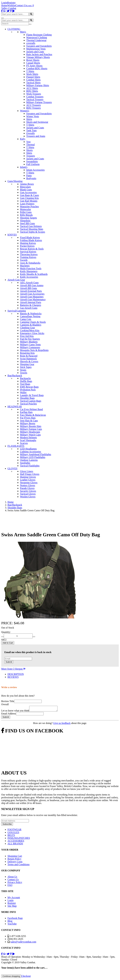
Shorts (29, 150)
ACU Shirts (32, 88)
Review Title (8, 701)
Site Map (12, 907)
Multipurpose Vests (36, 49)
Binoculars (25, 187)
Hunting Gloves (28, 477)
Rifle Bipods (26, 215)
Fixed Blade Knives (30, 237)
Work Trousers (34, 94)
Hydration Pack (28, 390)
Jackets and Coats (35, 52)
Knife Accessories (29, 277)
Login (4, 3)
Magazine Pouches (29, 207)
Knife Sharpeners (29, 271)
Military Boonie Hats (31, 426)
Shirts (29, 153)
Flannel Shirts (33, 77)
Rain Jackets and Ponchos (39, 54)
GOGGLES (13, 833)
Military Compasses (30, 347)
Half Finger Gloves (30, 474)
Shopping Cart (15, 857)
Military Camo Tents (30, 345)
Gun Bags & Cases (29, 195)
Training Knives (28, 257)
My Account (14, 898)
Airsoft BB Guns (28, 288)
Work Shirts (32, 74)
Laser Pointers (27, 204)
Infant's (24, 167)
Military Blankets (29, 342)
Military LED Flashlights (33, 457)
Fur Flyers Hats (28, 418)
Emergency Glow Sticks (32, 333)
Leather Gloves (28, 480)
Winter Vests (33, 116)
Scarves (24, 443)
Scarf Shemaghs (28, 440)
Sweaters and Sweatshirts (39, 46)
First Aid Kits (27, 336)
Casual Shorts (33, 63)
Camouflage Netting (30, 316)
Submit (9, 662)
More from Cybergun (13, 669)
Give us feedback (62, 724)
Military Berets (28, 423)
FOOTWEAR (14, 830)
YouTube (12, 925)
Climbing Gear (27, 328)
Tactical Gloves (28, 494)
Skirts (29, 119)
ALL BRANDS (15, 845)
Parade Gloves (27, 488)
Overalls (30, 133)
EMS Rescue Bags (29, 387)
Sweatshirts (32, 161)
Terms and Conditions (19, 865)
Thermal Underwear (36, 40)
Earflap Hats (26, 412)
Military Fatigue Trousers (39, 102)
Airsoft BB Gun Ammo (32, 285)
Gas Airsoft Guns (29, 308)
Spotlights (25, 463)
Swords (24, 260)
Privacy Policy (15, 883)
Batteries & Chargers (31, 305)
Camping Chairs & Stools (33, 322)
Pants (29, 176)
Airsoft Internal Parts (31, 302)
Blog (10, 922)
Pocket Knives (27, 246)
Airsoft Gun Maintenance (33, 299)
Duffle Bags (26, 381)
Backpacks (25, 378)
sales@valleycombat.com (23, 943)
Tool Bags (25, 384)
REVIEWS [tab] (13, 677)
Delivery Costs (15, 863)
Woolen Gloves (28, 497)
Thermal (30, 145)
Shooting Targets (28, 218)
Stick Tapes (26, 367)
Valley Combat (9, 8)
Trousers (31, 156)
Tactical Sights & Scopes (32, 232)
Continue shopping (11, 977)
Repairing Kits (27, 353)
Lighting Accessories (31, 452)
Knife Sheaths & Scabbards (34, 274)
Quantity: (6, 632)
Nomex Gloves (27, 485)
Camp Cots (26, 319)
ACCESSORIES (16, 842)
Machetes (25, 266)
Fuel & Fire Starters (30, 339)
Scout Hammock (28, 359)
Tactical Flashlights (30, 466)
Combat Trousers (35, 97)
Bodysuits (31, 178)
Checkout (26, 977)
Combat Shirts (33, 80)
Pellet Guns (26, 212)
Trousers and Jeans (36, 136)
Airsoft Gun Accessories (32, 294)
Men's (23, 32)
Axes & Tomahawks (30, 263)
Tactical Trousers (35, 99)
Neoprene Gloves (29, 483)
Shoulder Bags (27, 398)
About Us (12, 878)
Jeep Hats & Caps (29, 421)
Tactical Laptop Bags (31, 401)
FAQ (10, 886)
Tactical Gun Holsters (31, 226)
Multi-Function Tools (31, 268)
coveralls (31, 43)
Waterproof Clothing (37, 37)
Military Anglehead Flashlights (36, 454)
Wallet (23, 392)
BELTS (11, 836)
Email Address (9, 714)
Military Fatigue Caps (31, 429)
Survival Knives (28, 252)
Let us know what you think (15, 712)
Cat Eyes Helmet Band (31, 409)
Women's (25, 111)
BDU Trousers (34, 108)
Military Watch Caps (30, 435)
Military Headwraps (30, 432)
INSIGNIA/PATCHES (19, 839)
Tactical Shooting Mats (32, 229)
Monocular (25, 209)
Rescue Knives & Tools (32, 249)
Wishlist (11, 5)
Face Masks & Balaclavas (33, 415)
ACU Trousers (34, 105)
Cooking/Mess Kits (30, 330)
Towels (24, 373)
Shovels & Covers (29, 361)
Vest (28, 142)
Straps (23, 370)
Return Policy (14, 860)
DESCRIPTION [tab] (16, 674)
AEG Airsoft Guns (29, 283)
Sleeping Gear (27, 364)
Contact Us (21, 5)
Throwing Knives (29, 254)
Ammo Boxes (27, 184)
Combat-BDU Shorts (37, 68)
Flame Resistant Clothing (39, 35)
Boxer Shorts (33, 60)
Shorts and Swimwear (37, 122)
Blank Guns (26, 190)
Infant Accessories (35, 170)
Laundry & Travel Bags (32, 395)
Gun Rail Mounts (29, 201)
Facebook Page (15, 919)
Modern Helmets (28, 437)
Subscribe (7, 825)
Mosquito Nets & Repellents (34, 350)
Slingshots (25, 221)
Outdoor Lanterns (29, 460)
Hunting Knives (28, 243)
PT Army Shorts (34, 66)
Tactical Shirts (33, 83)
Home (4, 5)
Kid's (23, 139)
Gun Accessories (28, 192)
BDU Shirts (32, 91)
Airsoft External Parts (31, 291)
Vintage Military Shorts (38, 57)
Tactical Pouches (28, 404)
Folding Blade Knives (31, 240)
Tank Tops (31, 130)
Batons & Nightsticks (31, 314)
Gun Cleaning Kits (29, 198)
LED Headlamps (28, 449)
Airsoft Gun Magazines (32, 297)
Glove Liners (27, 471)
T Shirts (30, 71)
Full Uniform (33, 164)
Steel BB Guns (27, 223)
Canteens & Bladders (31, 325)
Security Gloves (28, 491)
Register (11, 3)
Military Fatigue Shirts (38, 85)
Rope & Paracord (29, 356)
